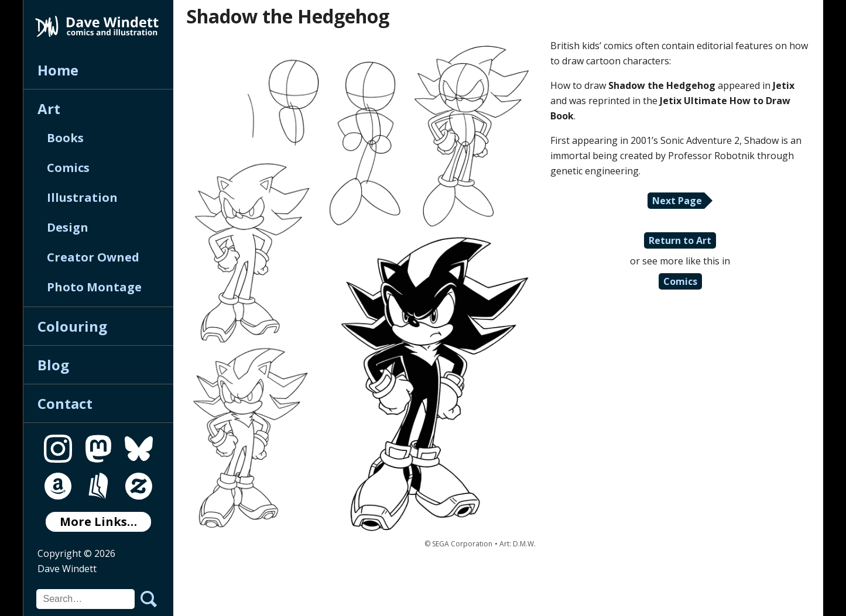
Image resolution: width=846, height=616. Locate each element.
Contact (65, 403)
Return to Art (680, 240)
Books (65, 138)
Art (49, 109)
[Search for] (85, 599)
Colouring (72, 326)
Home (58, 70)
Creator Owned (93, 257)
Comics (68, 168)
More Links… (98, 522)
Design (68, 227)
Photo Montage (94, 287)
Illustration (82, 197)
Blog (53, 365)
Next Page (677, 201)
